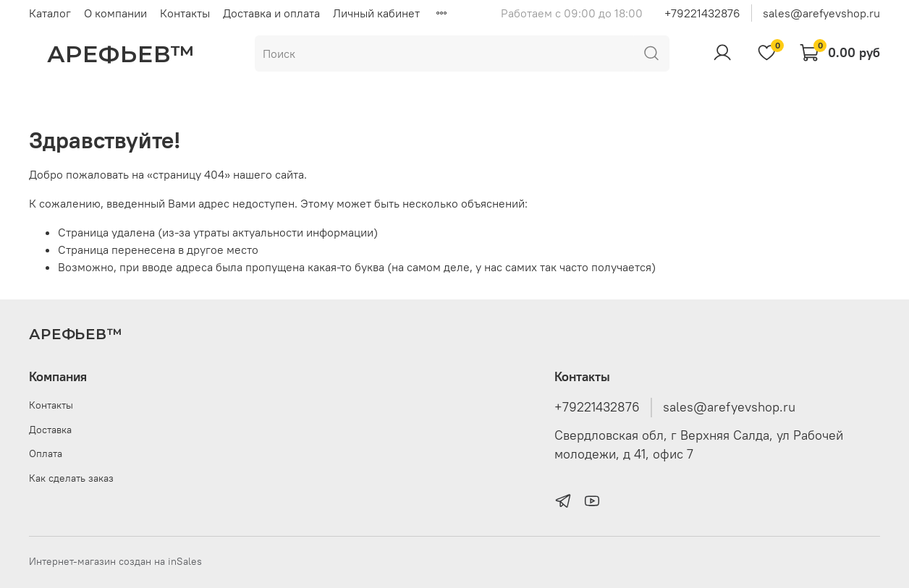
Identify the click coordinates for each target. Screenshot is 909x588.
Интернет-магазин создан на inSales (115, 561)
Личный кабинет (376, 13)
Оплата (46, 453)
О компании (115, 13)
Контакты (185, 13)
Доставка (50, 430)
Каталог (50, 13)
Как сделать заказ (71, 478)
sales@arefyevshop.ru (821, 13)
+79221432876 (702, 13)
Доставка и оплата (271, 13)
